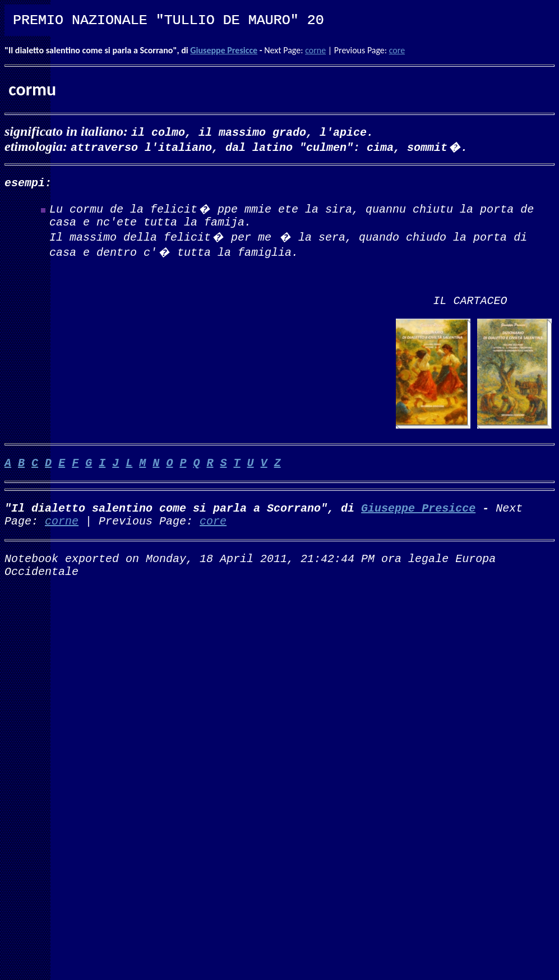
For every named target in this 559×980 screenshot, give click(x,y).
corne (315, 50)
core (397, 50)
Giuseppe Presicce (224, 50)
